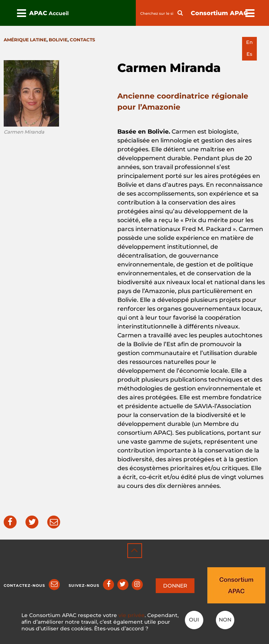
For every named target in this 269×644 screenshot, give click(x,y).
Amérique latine (25, 40)
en (249, 42)
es (249, 54)
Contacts (82, 40)
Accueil (59, 13)
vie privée (132, 615)
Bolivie (58, 40)
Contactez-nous (24, 586)
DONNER (175, 586)
